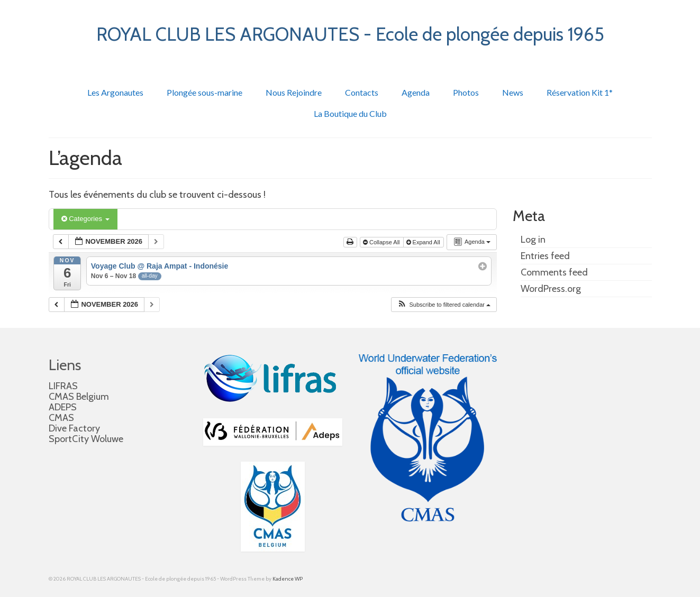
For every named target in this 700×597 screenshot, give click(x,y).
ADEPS (63, 407)
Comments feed (554, 272)
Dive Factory (74, 428)
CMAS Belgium (79, 397)
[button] (444, 305)
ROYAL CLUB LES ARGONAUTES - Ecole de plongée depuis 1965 (350, 34)
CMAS (61, 418)
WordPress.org (551, 289)
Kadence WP (288, 579)
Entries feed (545, 256)
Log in (533, 240)
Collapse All (382, 242)
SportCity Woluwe (86, 439)
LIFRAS (63, 386)
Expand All (424, 242)
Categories (85, 219)
